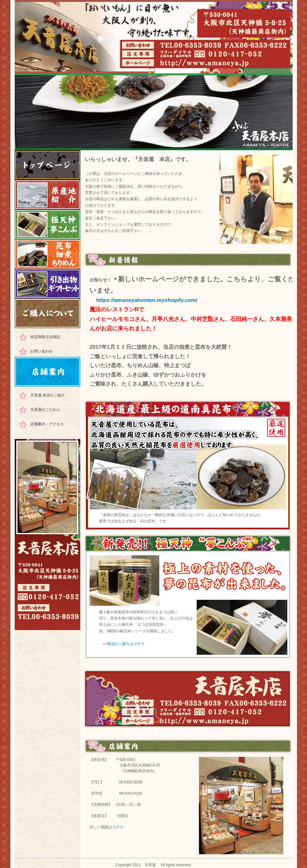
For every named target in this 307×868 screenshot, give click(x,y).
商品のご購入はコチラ (126, 644)
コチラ (118, 827)
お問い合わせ (42, 351)
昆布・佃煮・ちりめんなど (47, 254)
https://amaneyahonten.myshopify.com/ (147, 300)
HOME (47, 165)
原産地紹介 (47, 195)
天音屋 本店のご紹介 (48, 395)
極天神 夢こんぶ (47, 224)
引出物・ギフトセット (47, 284)
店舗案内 (47, 372)
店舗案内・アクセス (47, 424)
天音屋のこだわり (45, 410)
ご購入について (47, 313)
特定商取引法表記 (45, 337)
